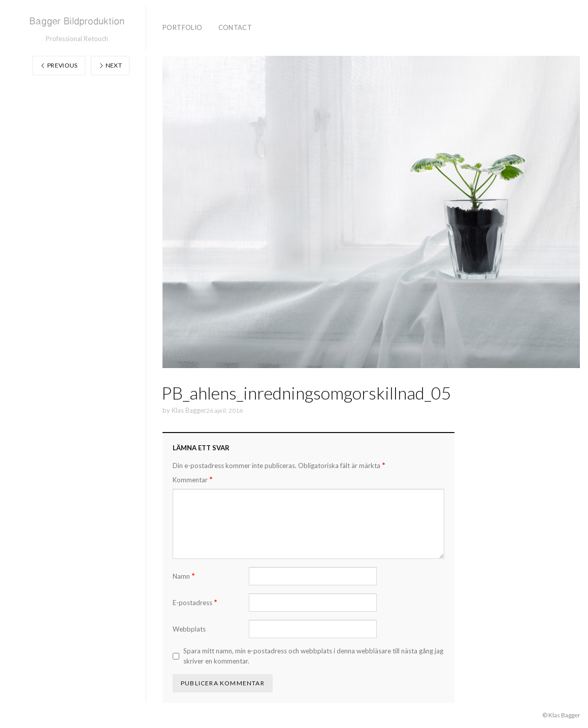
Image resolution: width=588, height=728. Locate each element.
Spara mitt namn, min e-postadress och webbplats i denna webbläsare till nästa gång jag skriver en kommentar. (313, 656)
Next (110, 65)
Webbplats (189, 629)
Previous (59, 65)
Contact (235, 27)
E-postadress (195, 602)
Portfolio (183, 27)
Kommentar (193, 479)
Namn (184, 576)
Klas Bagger (189, 410)
